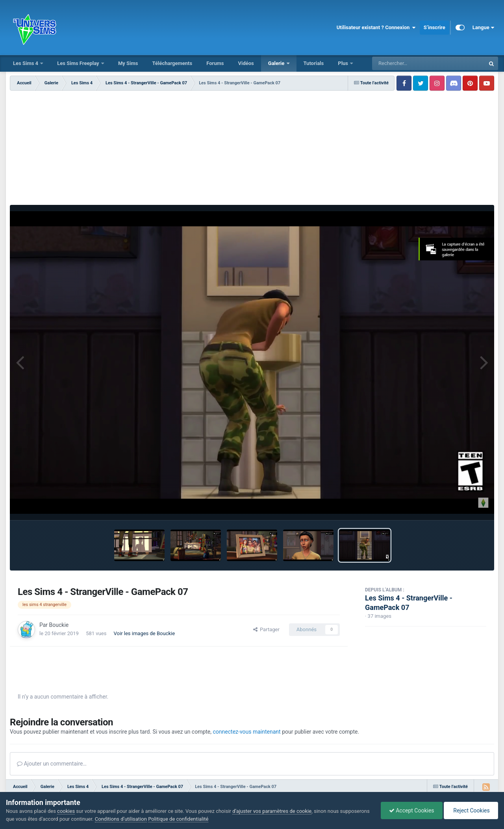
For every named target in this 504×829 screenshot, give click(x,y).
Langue (483, 28)
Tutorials (314, 63)
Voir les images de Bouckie (145, 633)
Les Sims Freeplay (79, 63)
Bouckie (59, 625)
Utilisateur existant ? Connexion (376, 28)
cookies (66, 811)
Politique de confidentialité (178, 819)
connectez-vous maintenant (247, 732)
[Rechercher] (407, 63)
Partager (266, 629)
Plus (344, 63)
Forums (215, 63)
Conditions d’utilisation (121, 819)
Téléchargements (172, 63)
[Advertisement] (252, 150)
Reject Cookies (471, 810)
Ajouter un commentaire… (52, 764)
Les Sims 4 (26, 63)
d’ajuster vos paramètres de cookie (272, 811)
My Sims (128, 63)
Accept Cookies (412, 810)
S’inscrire (435, 27)
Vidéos (246, 63)
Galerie (277, 63)
